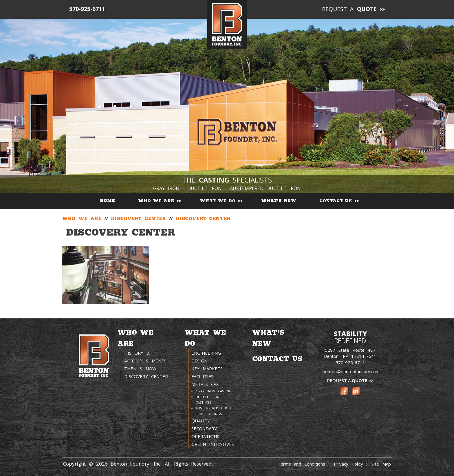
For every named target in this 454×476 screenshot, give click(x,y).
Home (107, 201)
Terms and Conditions (302, 464)
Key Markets (207, 369)
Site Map (381, 464)
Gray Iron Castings (215, 391)
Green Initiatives (213, 444)
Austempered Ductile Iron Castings (215, 411)
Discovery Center (146, 376)
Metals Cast (206, 384)
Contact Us (337, 201)
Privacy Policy (350, 464)
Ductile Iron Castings (208, 400)
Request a (349, 9)
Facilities (202, 376)
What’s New (279, 201)
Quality (201, 421)
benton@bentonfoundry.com (351, 371)
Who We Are (157, 201)
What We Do (219, 201)
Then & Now (140, 369)
